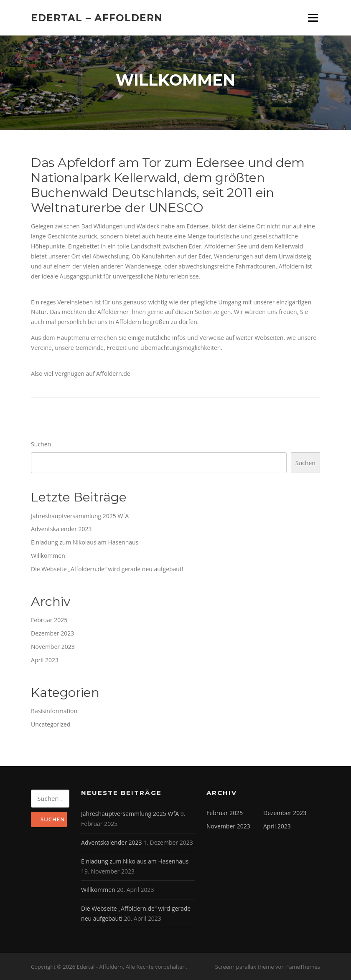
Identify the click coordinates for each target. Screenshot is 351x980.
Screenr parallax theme (245, 967)
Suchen (41, 444)
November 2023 (53, 647)
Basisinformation (54, 711)
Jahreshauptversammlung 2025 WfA (80, 516)
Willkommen (48, 556)
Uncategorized (51, 724)
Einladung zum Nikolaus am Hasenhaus (85, 542)
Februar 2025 (49, 620)
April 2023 (45, 660)
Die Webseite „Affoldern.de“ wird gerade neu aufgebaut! (107, 569)
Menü (313, 18)
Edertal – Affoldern (97, 18)
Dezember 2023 (52, 633)
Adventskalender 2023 (61, 529)
